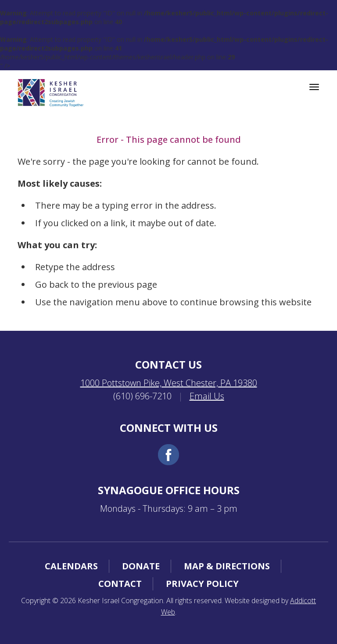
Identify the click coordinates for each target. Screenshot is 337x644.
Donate (141, 566)
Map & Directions (227, 566)
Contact (120, 584)
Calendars (71, 566)
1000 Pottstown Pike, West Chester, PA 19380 (169, 383)
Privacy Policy (202, 584)
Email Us (207, 396)
